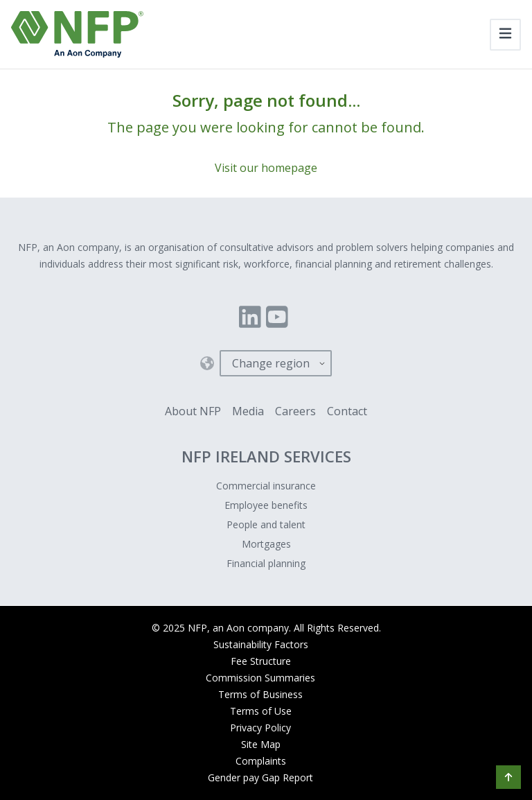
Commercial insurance (266, 486)
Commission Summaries (260, 678)
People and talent (266, 524)
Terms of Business (260, 694)
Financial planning (266, 563)
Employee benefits (266, 505)
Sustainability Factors (261, 644)
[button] (508, 777)
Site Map (261, 744)
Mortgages (266, 544)
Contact (347, 411)
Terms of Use (261, 711)
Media (248, 411)
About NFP (193, 411)
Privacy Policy (260, 728)
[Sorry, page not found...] (266, 133)
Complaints (261, 761)
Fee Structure (261, 661)
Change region (271, 363)
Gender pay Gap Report (260, 777)
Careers (295, 411)
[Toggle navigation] (505, 35)
